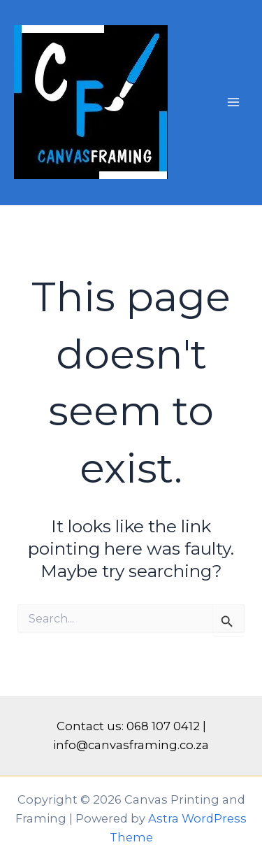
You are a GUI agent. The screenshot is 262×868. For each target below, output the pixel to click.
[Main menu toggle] (233, 102)
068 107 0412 (163, 726)
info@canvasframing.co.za (131, 745)
